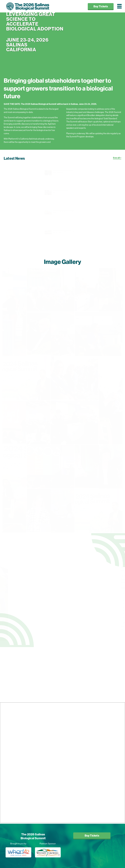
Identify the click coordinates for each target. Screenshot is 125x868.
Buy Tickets (101, 6)
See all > (117, 158)
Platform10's (14, 139)
